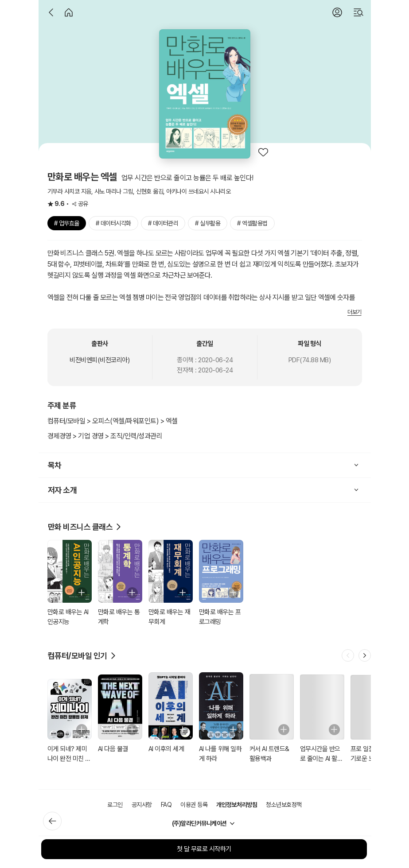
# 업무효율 (67, 223)
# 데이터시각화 (113, 223)
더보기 (354, 312)
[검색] (358, 12)
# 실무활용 (208, 223)
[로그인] (337, 12)
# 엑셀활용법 (252, 223)
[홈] (69, 12)
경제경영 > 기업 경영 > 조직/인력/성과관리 (105, 436)
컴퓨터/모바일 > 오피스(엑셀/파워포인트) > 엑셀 (113, 421)
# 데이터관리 (163, 223)
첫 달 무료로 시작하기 (204, 849)
